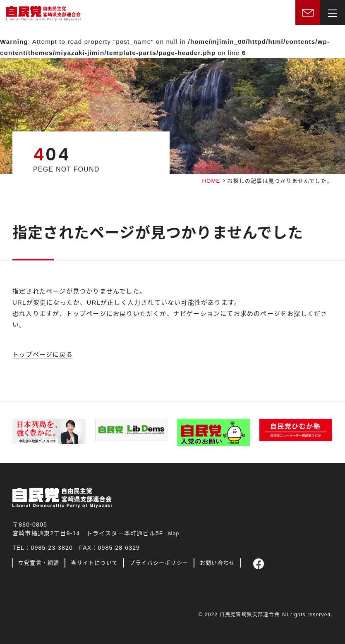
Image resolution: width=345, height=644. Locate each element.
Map (174, 534)
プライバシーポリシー (159, 563)
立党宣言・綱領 (39, 563)
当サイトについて (94, 563)
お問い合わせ (217, 563)
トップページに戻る (43, 354)
